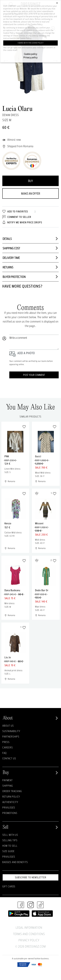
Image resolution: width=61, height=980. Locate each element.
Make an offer (31, 193)
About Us (8, 726)
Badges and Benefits (15, 862)
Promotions (10, 813)
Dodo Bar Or (42, 590)
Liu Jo (8, 657)
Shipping (8, 786)
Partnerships (11, 736)
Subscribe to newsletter (31, 877)
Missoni (39, 523)
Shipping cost (30, 248)
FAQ (5, 753)
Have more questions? (22, 286)
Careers (8, 747)
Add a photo (26, 353)
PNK (7, 456)
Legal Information (29, 928)
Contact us (9, 758)
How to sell (10, 846)
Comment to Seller (17, 217)
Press (6, 742)
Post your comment (34, 375)
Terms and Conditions (29, 934)
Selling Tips (10, 840)
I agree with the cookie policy (30, 43)
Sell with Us (10, 835)
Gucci (38, 456)
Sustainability (11, 731)
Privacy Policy (29, 940)
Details (30, 239)
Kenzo (8, 523)
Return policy (11, 797)
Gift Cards (9, 886)
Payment (8, 780)
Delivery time (30, 258)
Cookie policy (31, 54)
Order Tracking (12, 791)
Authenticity (10, 802)
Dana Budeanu (12, 590)
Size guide (8, 851)
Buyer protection (30, 277)
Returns (30, 267)
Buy (30, 181)
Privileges (9, 807)
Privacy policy (30, 57)
